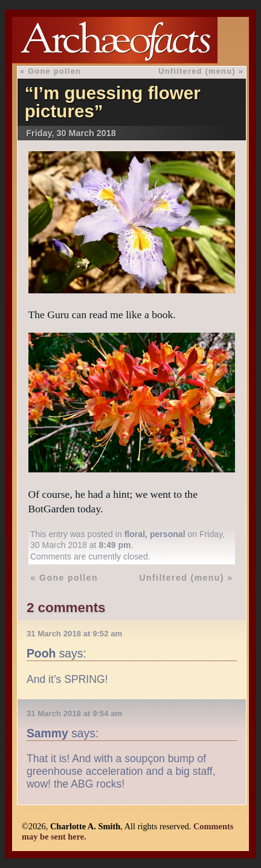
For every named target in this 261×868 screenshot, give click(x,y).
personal (168, 534)
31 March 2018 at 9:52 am (74, 634)
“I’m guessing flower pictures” (113, 102)
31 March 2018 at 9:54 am (74, 713)
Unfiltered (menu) (197, 71)
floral (135, 534)
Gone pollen (54, 71)
